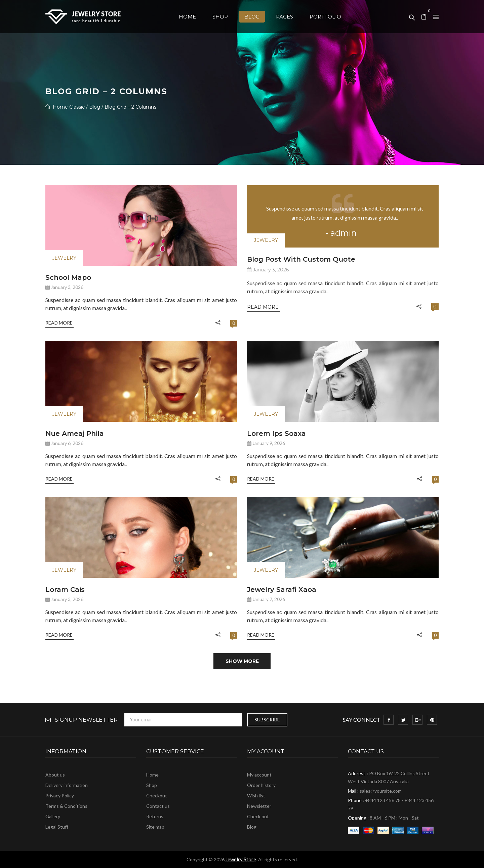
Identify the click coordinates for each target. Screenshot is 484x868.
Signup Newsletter (86, 720)
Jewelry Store (241, 859)
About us (55, 775)
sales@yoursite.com (381, 791)
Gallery (53, 816)
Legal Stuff (57, 827)
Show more (242, 661)
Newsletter (259, 806)
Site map (155, 827)
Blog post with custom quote (301, 259)
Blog (95, 107)
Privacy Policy (60, 796)
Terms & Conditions (66, 806)
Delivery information (67, 785)
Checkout (157, 796)
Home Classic (69, 107)
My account (259, 775)
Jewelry (64, 258)
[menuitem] (187, 17)
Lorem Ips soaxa (276, 433)
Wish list (256, 796)
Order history (261, 785)
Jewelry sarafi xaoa (282, 590)
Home (152, 775)
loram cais (65, 590)
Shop (152, 785)
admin (344, 233)
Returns (155, 816)
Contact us (158, 806)
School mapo (68, 277)
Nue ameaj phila (75, 433)
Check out (258, 816)
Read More (59, 323)
